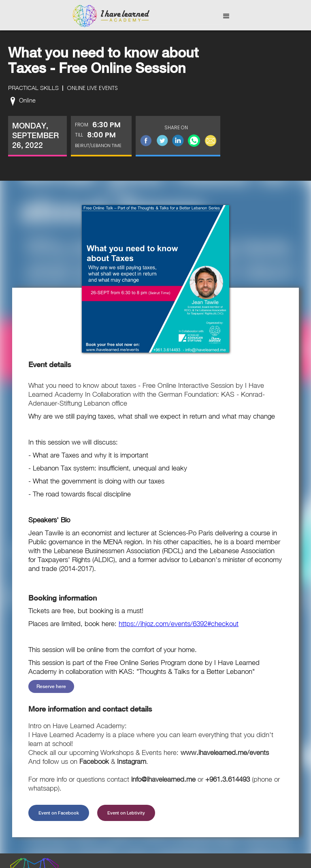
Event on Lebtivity (126, 813)
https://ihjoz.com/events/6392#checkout (179, 624)
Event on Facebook (59, 813)
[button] (226, 16)
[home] (111, 16)
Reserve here (51, 686)
